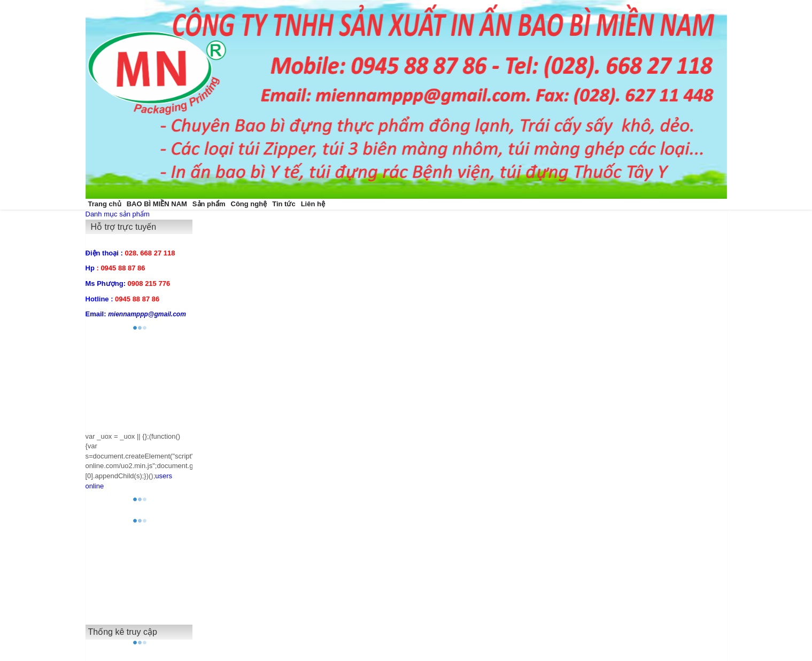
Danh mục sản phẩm (118, 214)
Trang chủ (105, 204)
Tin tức (284, 204)
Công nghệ (249, 204)
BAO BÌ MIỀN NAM (157, 204)
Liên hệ (313, 204)
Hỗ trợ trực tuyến (124, 227)
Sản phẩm (209, 204)
